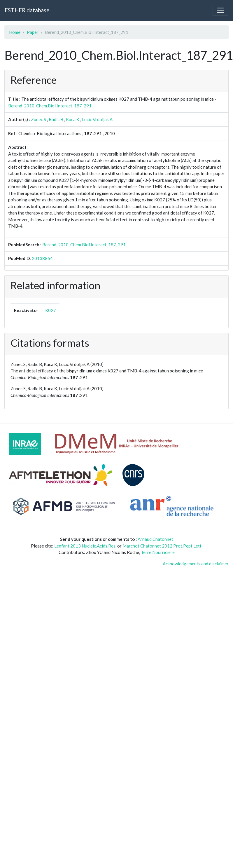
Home (15, 32)
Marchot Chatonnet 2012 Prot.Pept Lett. (162, 546)
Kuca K (73, 119)
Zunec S (38, 119)
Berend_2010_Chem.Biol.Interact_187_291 (50, 106)
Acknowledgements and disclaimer (196, 564)
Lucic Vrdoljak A (97, 119)
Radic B (56, 119)
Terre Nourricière (158, 552)
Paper (33, 32)
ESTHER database (27, 10)
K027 (51, 310)
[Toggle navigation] (220, 10)
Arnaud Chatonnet (155, 539)
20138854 (42, 258)
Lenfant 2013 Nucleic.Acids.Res (85, 546)
